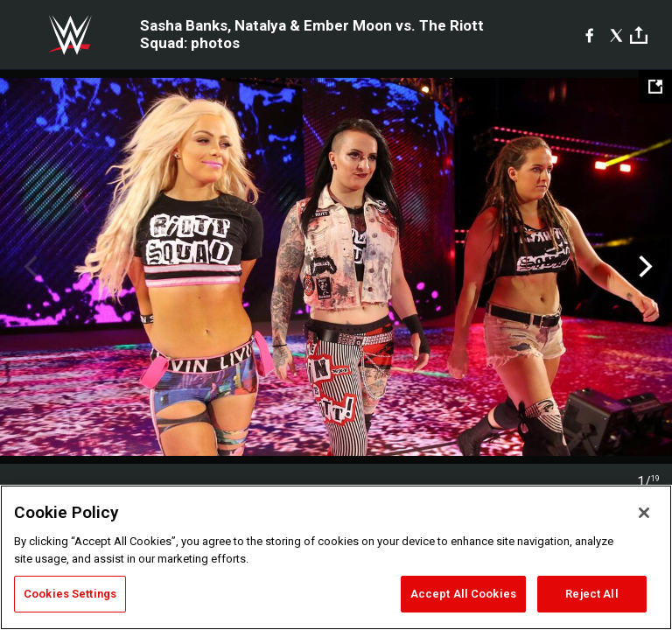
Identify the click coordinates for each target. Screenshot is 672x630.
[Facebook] (589, 35)
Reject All (591, 594)
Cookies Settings (70, 594)
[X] (616, 35)
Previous (28, 267)
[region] (336, 557)
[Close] (644, 513)
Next (644, 267)
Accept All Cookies (463, 594)
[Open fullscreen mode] (655, 87)
